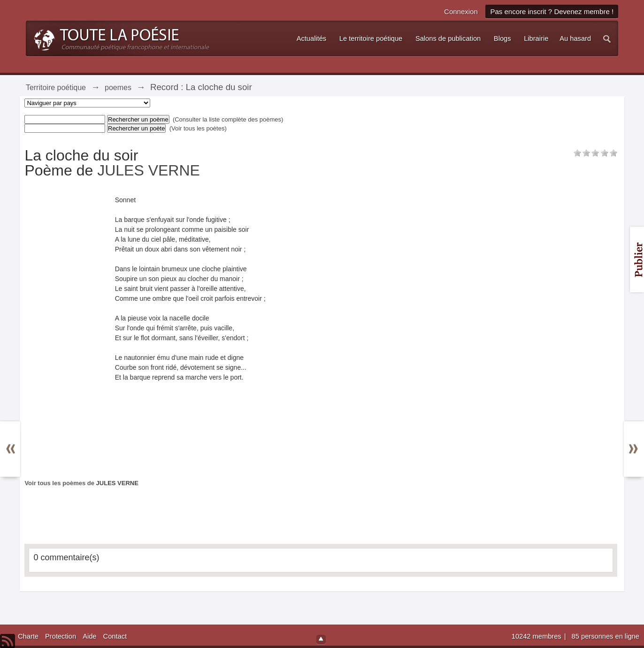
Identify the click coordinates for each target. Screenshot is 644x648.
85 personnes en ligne (606, 636)
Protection (61, 636)
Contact (115, 636)
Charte (28, 636)
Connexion (461, 11)
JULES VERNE (149, 170)
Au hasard (575, 38)
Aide (89, 636)
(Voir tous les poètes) (198, 128)
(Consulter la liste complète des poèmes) (228, 119)
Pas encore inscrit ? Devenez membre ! (552, 11)
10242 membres (537, 636)
